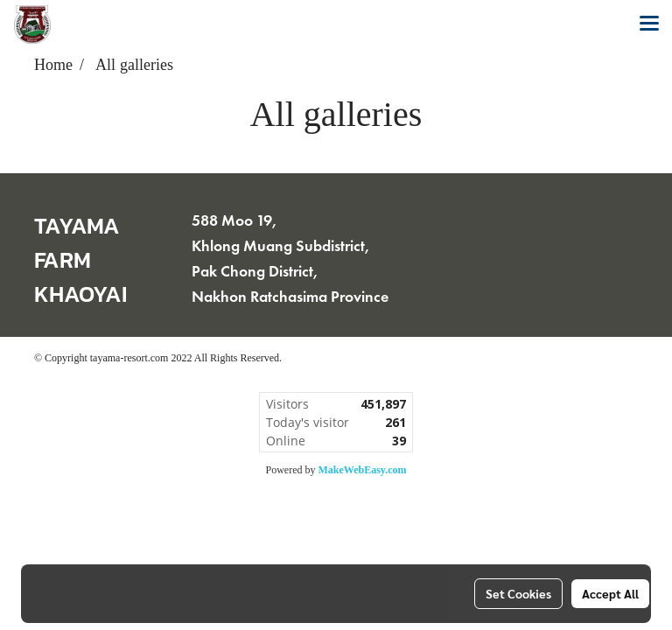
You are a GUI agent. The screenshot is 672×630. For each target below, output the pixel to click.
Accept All (610, 593)
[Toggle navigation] (649, 24)
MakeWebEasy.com (363, 470)
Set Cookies (518, 593)
